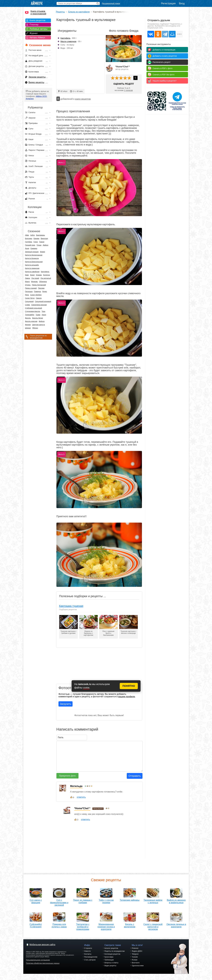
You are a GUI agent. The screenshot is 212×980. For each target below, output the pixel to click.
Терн (44, 311)
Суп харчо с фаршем (36, 900)
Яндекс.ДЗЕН (137, 954)
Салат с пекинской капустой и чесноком (153, 929)
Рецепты (60, 12)
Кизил (32, 275)
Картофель (45, 272)
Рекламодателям (91, 960)
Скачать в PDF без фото (164, 75)
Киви (27, 275)
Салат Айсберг (36, 295)
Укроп (44, 315)
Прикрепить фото (67, 776)
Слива (28, 305)
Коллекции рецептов (112, 957)
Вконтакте (136, 966)
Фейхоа (42, 321)
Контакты (88, 957)
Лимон (28, 278)
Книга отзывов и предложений (38, 12)
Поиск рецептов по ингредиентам (38, 337)
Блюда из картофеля (79, 12)
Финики (28, 325)
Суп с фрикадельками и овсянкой (59, 902)
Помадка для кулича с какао (59, 925)
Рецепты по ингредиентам (114, 954)
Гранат (42, 242)
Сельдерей (29, 301)
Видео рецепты (36, 82)
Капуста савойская (32, 272)
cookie (86, 688)
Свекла (39, 298)
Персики (41, 288)
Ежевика (34, 248)
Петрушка (29, 292)
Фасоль (28, 318)
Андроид (30, 99)
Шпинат (28, 328)
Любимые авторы (38, 29)
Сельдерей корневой (43, 301)
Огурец (28, 285)
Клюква (39, 275)
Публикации (109, 963)
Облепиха (43, 282)
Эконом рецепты (37, 77)
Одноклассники (138, 969)
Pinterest (135, 951)
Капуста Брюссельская (34, 262)
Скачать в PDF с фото (163, 68)
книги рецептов (83, 99)
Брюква (36, 239)
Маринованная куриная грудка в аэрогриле (106, 929)
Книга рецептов (37, 20)
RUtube (135, 963)
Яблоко (35, 328)
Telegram (135, 957)
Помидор (37, 292)
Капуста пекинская (32, 268)
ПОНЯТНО (129, 686)
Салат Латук (30, 298)
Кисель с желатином (130, 928)
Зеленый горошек (32, 252)
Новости (87, 954)
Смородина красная (39, 305)
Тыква (38, 315)
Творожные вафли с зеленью (153, 900)
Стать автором (90, 963)
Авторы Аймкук (37, 37)
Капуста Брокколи (32, 258)
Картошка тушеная (71, 606)
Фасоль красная (31, 321)
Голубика (29, 242)
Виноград (44, 239)
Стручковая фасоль (33, 311)
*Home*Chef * (123, 67)
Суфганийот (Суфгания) (36, 925)
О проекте (88, 951)
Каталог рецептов (111, 951)
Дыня (27, 248)
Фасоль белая (38, 318)
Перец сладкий (31, 288)
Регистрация (168, 3)
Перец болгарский (39, 285)
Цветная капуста (39, 325)
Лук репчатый (46, 278)
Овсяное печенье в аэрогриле (176, 928)
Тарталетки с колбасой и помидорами (83, 926)
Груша (39, 245)
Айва (27, 235)
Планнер (34, 25)
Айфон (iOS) (41, 96)
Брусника (29, 239)
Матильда (76, 786)
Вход (182, 3)
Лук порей (35, 278)
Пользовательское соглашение (38, 963)
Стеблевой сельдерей (34, 308)
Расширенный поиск (111, 3)
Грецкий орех (30, 245)
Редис (45, 292)
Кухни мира (109, 960)
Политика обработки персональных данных (43, 966)
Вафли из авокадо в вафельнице (176, 900)
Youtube (135, 960)
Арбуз (32, 235)
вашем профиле (127, 697)
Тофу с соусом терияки (106, 900)
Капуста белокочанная (34, 255)
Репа (27, 295)
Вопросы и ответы (111, 966)
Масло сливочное (68, 41)
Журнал (34, 33)
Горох (36, 242)
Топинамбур (30, 315)
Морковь (34, 282)
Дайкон (46, 245)
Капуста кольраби (32, 265)
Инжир (43, 252)
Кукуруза (46, 275)
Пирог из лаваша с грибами (83, 900)
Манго (27, 282)
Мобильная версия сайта (42, 948)
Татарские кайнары (130, 899)
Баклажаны (41, 235)
